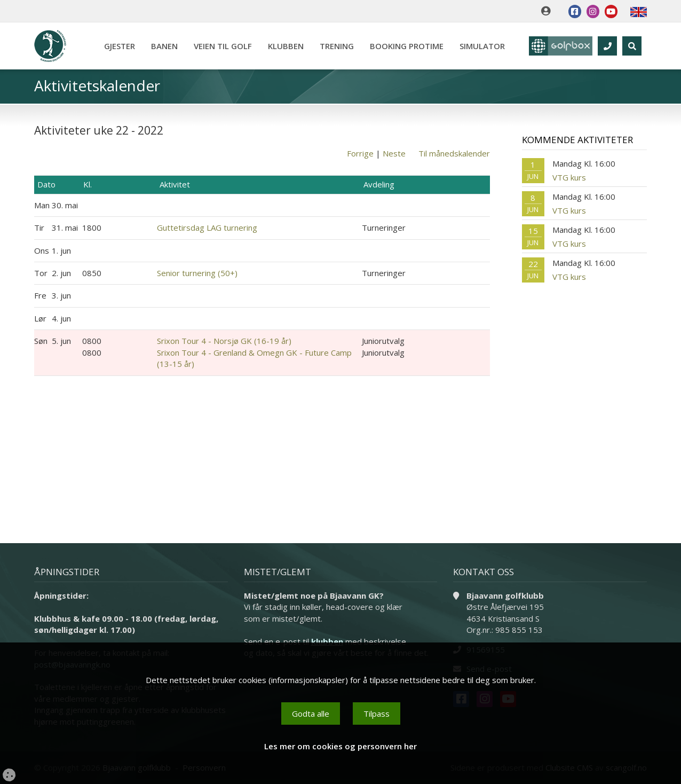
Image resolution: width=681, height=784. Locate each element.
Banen (164, 46)
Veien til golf (222, 46)
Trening (336, 46)
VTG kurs (569, 177)
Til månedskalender (454, 153)
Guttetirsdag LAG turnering (207, 228)
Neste (394, 153)
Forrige (360, 153)
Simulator (482, 46)
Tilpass (377, 714)
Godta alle (311, 714)
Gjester (119, 46)
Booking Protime (406, 46)
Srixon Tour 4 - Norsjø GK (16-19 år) (224, 341)
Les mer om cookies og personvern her (340, 746)
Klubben (285, 46)
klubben (327, 641)
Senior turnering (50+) (197, 273)
